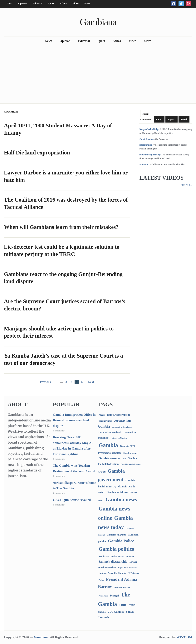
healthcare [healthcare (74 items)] (104, 557)
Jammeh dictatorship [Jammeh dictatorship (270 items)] (113, 562)
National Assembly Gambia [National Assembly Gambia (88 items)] (112, 573)
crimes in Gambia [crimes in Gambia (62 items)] (119, 438)
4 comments (59, 431)
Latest (159, 119)
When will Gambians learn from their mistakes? (61, 227)
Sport (51, 3)
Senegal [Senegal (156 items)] (114, 596)
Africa (63, 3)
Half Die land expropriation (37, 153)
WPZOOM (184, 637)
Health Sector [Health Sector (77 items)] (117, 557)
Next (91, 382)
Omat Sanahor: (147, 139)
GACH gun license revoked (72, 500)
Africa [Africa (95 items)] (102, 415)
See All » (187, 185)
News (10, 3)
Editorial (38, 3)
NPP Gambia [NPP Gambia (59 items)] (134, 573)
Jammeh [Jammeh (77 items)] (130, 557)
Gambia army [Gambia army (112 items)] (130, 453)
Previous (45, 382)
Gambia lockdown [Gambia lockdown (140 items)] (117, 492)
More (87, 3)
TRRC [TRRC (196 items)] (123, 605)
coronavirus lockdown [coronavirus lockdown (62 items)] (122, 427)
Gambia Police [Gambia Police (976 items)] (121, 541)
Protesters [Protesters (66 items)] (103, 596)
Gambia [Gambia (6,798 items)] (108, 445)
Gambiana (98, 22)
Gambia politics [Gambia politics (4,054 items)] (116, 549)
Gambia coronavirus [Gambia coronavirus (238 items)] (112, 458)
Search (184, 119)
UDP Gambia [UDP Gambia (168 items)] (116, 612)
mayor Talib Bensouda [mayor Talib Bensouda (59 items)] (127, 568)
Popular (171, 119)
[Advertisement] (98, 74)
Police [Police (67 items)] (101, 580)
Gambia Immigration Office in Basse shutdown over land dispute (74, 420)
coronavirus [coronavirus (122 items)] (105, 421)
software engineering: (150, 155)
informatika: (146, 145)
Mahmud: (144, 164)
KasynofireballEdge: (149, 129)
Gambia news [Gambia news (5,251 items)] (121, 499)
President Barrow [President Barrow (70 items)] (122, 587)
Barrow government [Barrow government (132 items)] (118, 415)
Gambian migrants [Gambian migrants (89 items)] (116, 535)
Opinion (23, 3)
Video (76, 3)
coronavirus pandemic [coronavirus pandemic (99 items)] (110, 432)
